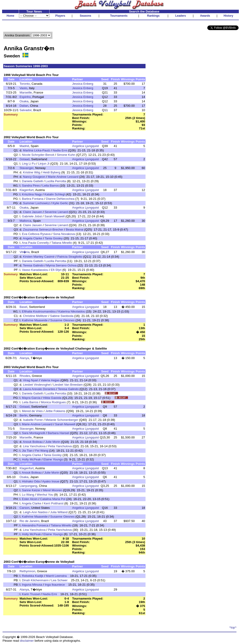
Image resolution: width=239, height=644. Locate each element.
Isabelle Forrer (33, 420)
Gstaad (24, 159)
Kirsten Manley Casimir (39, 257)
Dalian (24, 106)
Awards (205, 16)
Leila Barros (51, 186)
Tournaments (119, 16)
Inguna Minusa (32, 585)
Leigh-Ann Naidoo (35, 512)
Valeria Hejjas (50, 380)
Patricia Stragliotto (70, 257)
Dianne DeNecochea (60, 199)
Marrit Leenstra (56, 576)
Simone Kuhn (66, 155)
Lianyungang (28, 486)
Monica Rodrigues (53, 402)
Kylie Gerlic (60, 203)
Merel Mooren (53, 490)
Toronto (25, 84)
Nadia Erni (60, 150)
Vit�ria (24, 252)
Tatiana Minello (62, 243)
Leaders (180, 16)
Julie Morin (53, 442)
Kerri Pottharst (54, 503)
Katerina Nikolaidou (72, 311)
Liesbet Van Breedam (68, 385)
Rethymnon (27, 571)
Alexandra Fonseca (35, 525)
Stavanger (26, 168)
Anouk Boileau (33, 442)
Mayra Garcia (31, 398)
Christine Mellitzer (35, 316)
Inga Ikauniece (55, 585)
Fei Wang (42, 451)
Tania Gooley (54, 238)
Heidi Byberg (51, 172)
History (228, 16)
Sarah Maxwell (54, 216)
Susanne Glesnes (62, 320)
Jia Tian (27, 451)
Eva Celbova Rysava (36, 234)
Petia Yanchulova (60, 446)
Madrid (24, 146)
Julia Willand (59, 512)
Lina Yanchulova (34, 446)
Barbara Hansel (58, 433)
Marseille (26, 92)
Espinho (25, 97)
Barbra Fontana (33, 199)
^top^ (233, 627)
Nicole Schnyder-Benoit (38, 155)
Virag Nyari (31, 380)
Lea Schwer (59, 580)
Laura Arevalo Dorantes (39, 389)
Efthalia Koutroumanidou (39, 311)
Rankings (153, 16)
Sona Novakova (64, 234)
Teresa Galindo (33, 265)
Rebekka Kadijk (33, 576)
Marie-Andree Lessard (63, 177)
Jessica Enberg (83, 84)
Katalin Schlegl (55, 194)
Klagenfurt (26, 190)
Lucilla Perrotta (56, 181)
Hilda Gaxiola (52, 398)
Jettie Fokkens (55, 411)
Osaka (24, 101)
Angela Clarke (33, 238)
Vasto (23, 88)
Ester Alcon (30, 499)
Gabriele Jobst (32, 216)
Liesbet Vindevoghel (37, 385)
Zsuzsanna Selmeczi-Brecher (43, 230)
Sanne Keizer (31, 490)
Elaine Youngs (53, 459)
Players (60, 16)
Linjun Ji (44, 164)
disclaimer (27, 641)
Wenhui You (45, 495)
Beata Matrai (74, 230)
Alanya (24, 358)
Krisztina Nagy (32, 194)
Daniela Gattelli (32, 181)
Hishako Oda (31, 481)
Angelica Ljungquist (86, 146)
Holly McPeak (31, 459)
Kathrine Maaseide (35, 320)
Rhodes (25, 376)
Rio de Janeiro (29, 521)
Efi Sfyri (56, 270)
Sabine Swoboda (62, 316)
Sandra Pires (31, 186)
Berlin (23, 415)
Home (10, 16)
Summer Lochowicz (36, 203)
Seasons (85, 16)
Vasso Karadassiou (35, 270)
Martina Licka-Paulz (36, 150)
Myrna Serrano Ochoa (61, 265)
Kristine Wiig (31, 172)
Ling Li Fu (29, 164)
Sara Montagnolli (34, 433)
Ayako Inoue (51, 481)
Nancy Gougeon (34, 177)
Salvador (25, 110)
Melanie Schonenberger (62, 420)
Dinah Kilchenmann (35, 580)
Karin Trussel (31, 594)
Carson (24, 508)
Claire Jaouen (32, 212)
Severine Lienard (56, 212)
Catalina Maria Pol (53, 499)
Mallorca (25, 221)
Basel (23, 307)
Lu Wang (28, 495)
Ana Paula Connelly (35, 243)
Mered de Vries (32, 411)
